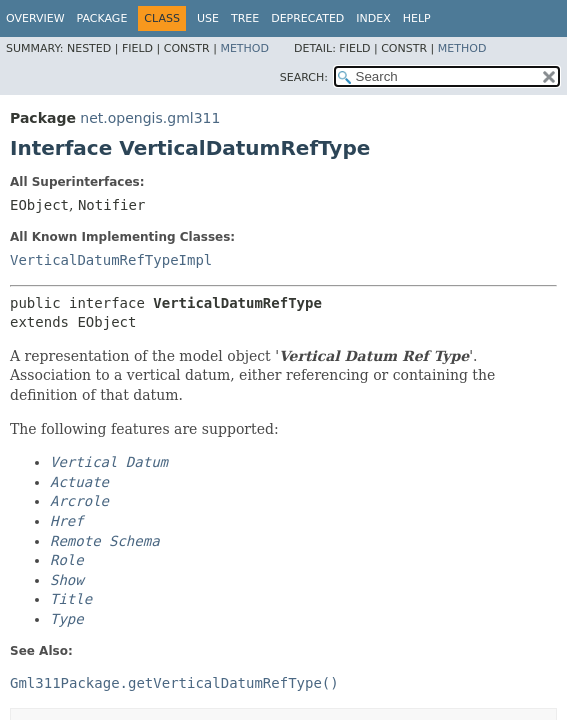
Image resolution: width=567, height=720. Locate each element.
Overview (35, 18)
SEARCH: (304, 77)
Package (102, 18)
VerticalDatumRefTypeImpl (111, 260)
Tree (245, 18)
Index (373, 18)
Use (208, 18)
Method (244, 48)
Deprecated (307, 18)
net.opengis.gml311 (150, 118)
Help (417, 18)
